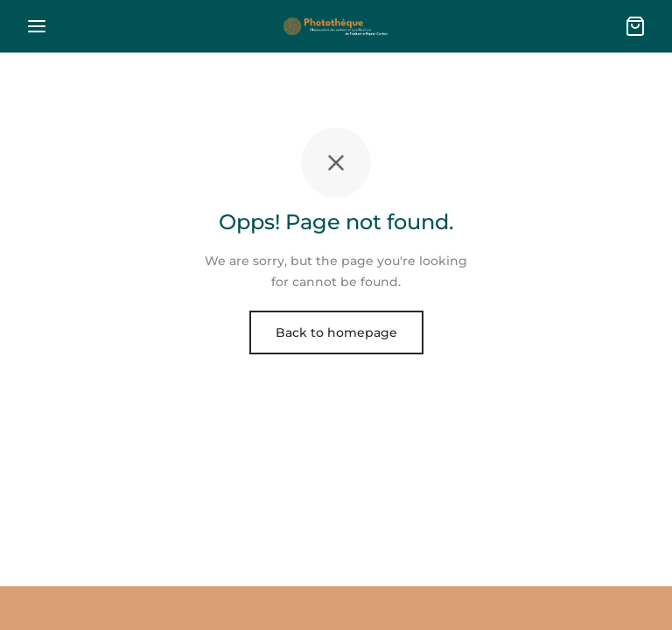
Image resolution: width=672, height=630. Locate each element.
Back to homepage (336, 332)
